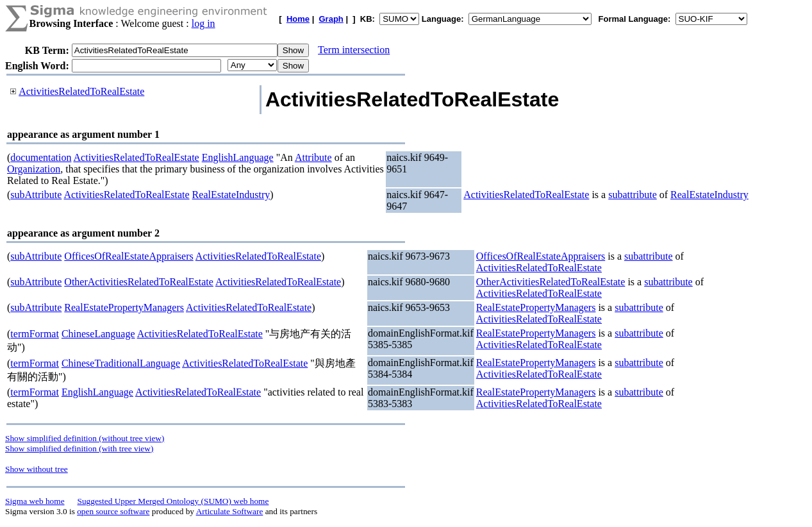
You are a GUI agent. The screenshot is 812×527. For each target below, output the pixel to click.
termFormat (35, 334)
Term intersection (354, 50)
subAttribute (36, 195)
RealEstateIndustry (231, 195)
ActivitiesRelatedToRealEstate (81, 91)
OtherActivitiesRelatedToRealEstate (139, 282)
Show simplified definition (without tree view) (85, 438)
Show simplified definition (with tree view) (79, 448)
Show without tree (37, 469)
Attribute (313, 157)
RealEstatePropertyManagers (124, 307)
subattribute (633, 195)
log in (203, 23)
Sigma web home (35, 501)
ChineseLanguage (98, 334)
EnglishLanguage (238, 157)
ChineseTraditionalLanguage (121, 363)
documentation (41, 157)
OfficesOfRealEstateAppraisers (128, 256)
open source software (113, 511)
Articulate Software (230, 511)
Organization (34, 169)
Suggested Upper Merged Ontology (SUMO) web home (173, 501)
